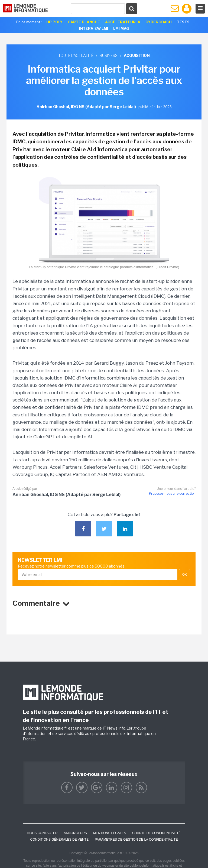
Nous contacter (43, 833)
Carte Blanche (84, 22)
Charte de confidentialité (156, 833)
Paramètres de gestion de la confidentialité (136, 840)
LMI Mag (121, 28)
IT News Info (114, 728)
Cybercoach (159, 22)
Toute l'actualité (76, 55)
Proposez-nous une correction (172, 493)
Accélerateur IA (123, 22)
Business (109, 55)
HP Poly (54, 22)
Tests (183, 22)
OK (185, 575)
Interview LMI (94, 28)
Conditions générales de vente (59, 840)
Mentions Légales (110, 833)
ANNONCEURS (75, 833)
